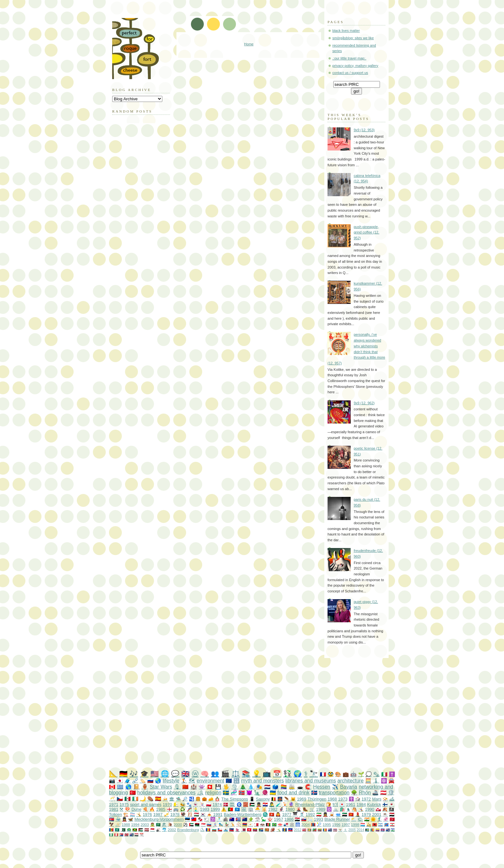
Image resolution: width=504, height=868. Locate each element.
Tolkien (115, 814)
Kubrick (374, 804)
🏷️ (143, 781)
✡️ (329, 809)
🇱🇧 (392, 824)
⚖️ (236, 774)
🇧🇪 (274, 799)
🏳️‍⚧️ (132, 814)
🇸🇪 (226, 793)
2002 (172, 830)
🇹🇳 (249, 830)
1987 (158, 814)
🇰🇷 (203, 814)
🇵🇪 (116, 835)
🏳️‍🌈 (284, 787)
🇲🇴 (117, 830)
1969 (302, 799)
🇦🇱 (375, 824)
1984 (361, 804)
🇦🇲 (245, 824)
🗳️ (275, 787)
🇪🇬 (392, 814)
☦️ (351, 799)
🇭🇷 (265, 804)
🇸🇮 (209, 824)
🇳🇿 (245, 819)
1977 (287, 814)
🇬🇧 (185, 774)
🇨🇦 (112, 787)
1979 (366, 814)
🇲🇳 (313, 824)
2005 (352, 830)
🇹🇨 (330, 830)
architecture (351, 781)
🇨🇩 (387, 824)
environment (211, 781)
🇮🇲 (392, 819)
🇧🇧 (285, 830)
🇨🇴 (378, 830)
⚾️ (239, 824)
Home (249, 44)
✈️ (335, 787)
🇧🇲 (304, 830)
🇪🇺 (229, 781)
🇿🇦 (261, 830)
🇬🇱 (378, 809)
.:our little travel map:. (349, 58)
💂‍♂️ (259, 804)
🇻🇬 (132, 835)
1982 (273, 809)
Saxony (263, 799)
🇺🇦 (273, 793)
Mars (377, 799)
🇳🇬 (111, 835)
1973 (343, 799)
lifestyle (171, 781)
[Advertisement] (265, 714)
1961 (351, 804)
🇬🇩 (309, 830)
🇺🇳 (237, 809)
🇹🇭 (335, 830)
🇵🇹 (231, 809)
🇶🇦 (243, 830)
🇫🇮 (385, 804)
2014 (360, 830)
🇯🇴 (141, 830)
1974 (217, 804)
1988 (126, 824)
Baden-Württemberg (243, 814)
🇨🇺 (238, 819)
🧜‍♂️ (196, 809)
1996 (336, 824)
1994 (135, 824)
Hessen (322, 787)
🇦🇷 (380, 824)
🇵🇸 (252, 804)
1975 (124, 804)
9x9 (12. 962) (364, 403)
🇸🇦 (158, 824)
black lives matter (346, 31)
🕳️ (300, 787)
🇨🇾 (251, 824)
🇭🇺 (196, 814)
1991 (218, 814)
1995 (327, 824)
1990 (369, 809)
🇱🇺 (363, 824)
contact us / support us (350, 73)
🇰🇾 (388, 830)
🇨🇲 (372, 830)
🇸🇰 (304, 819)
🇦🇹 (383, 793)
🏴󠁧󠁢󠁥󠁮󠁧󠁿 (170, 809)
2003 (145, 824)
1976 (147, 814)
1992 (310, 814)
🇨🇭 (210, 787)
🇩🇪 (123, 774)
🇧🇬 (214, 830)
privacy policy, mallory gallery (355, 66)
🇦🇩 (208, 830)
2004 (306, 824)
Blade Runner (337, 819)
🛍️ (342, 809)
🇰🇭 (383, 830)
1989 (321, 809)
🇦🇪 (191, 824)
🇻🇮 (340, 830)
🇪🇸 (158, 799)
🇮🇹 (384, 774)
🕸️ (292, 824)
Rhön (365, 793)
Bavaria (349, 787)
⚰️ (150, 799)
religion (213, 793)
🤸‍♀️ (361, 809)
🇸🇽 (121, 835)
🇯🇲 (135, 830)
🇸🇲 (226, 830)
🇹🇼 (194, 819)
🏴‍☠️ (392, 809)
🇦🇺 (232, 819)
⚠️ (224, 809)
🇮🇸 (314, 793)
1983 (205, 809)
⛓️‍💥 (135, 781)
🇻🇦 (176, 804)
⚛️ (384, 781)
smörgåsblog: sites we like (353, 38)
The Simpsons (235, 799)
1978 (175, 814)
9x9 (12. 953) (364, 130)
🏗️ (126, 814)
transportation (334, 793)
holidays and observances (166, 793)
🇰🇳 (315, 830)
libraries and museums (311, 781)
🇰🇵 (112, 819)
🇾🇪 (136, 835)
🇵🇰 (123, 830)
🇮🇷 (319, 814)
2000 (178, 824)
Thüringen (317, 799)
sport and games (146, 804)
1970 (167, 804)
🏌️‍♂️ (380, 819)
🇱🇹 (320, 830)
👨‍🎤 (272, 804)
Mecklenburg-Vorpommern (159, 819)
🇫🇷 (323, 774)
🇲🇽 (127, 799)
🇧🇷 (274, 824)
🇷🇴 (325, 830)
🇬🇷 (120, 787)
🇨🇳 (185, 787)
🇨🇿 (120, 799)
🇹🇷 (133, 793)
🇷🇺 (150, 781)
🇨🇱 (220, 830)
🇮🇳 (367, 819)
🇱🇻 (147, 830)
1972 (366, 799)
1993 (319, 819)
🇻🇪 (255, 830)
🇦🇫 (268, 824)
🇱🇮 (232, 830)
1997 (346, 824)
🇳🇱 (267, 787)
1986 (289, 819)
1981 (114, 809)
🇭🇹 (290, 830)
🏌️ (184, 781)
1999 (215, 809)
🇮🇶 (297, 819)
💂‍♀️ (124, 819)
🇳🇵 (238, 830)
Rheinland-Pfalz (310, 804)
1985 (161, 809)
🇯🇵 (120, 781)
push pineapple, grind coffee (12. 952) (366, 232)
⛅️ (354, 819)
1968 (332, 799)
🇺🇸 (155, 774)
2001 (377, 814)
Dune (136, 809)
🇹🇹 (126, 835)
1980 (290, 809)
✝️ (392, 774)
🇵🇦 (286, 824)
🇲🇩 (111, 830)
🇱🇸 (393, 830)
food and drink (293, 793)
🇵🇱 (209, 804)
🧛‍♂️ (278, 814)
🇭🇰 (272, 814)
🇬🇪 (280, 824)
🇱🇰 (267, 830)
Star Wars (161, 787)
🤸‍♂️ (279, 830)
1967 (279, 819)
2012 (297, 830)
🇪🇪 (187, 819)
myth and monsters (262, 781)
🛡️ (391, 793)
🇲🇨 (153, 830)
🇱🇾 (197, 824)
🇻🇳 (351, 814)
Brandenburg (188, 830)
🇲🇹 (256, 824)
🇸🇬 (203, 824)
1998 (355, 824)
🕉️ (213, 819)
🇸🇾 (345, 814)
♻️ (183, 809)
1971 (114, 804)
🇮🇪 (135, 799)
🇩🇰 (226, 804)
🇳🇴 (242, 793)
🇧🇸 (367, 830)
